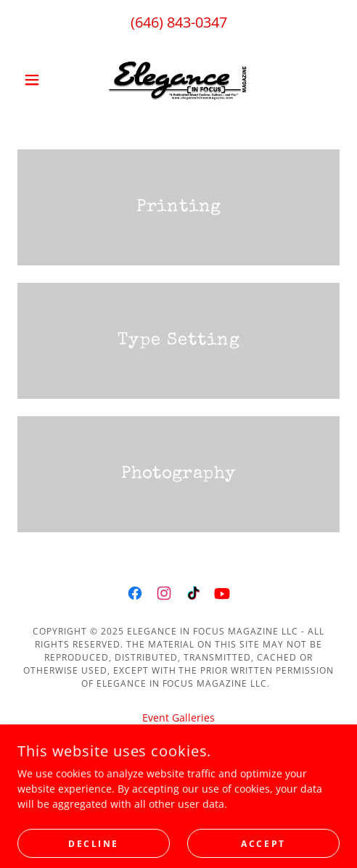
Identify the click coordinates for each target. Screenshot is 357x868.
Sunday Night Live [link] (179, 737)
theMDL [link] (178, 757)
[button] (42, 80)
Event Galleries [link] (178, 718)
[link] (178, 80)
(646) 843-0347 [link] (179, 22)
